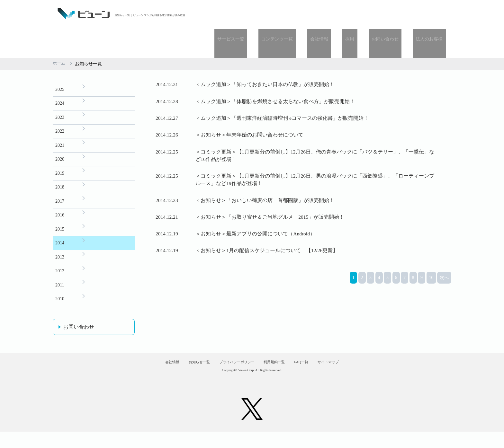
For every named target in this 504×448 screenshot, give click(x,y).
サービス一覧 (264, 14)
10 (431, 331)
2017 (60, 179)
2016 (60, 194)
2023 (60, 90)
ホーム (59, 35)
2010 (60, 282)
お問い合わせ (394, 14)
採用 (365, 14)
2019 (60, 149)
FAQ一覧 (315, 375)
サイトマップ (351, 375)
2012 (60, 253)
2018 (60, 164)
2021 (60, 120)
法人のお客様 (432, 14)
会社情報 (340, 14)
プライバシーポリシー (232, 375)
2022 (60, 105)
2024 (60, 76)
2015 (60, 209)
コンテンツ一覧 (304, 14)
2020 (60, 135)
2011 (60, 268)
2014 (60, 223)
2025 (60, 61)
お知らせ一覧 (185, 375)
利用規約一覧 (280, 375)
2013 (60, 238)
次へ (444, 331)
